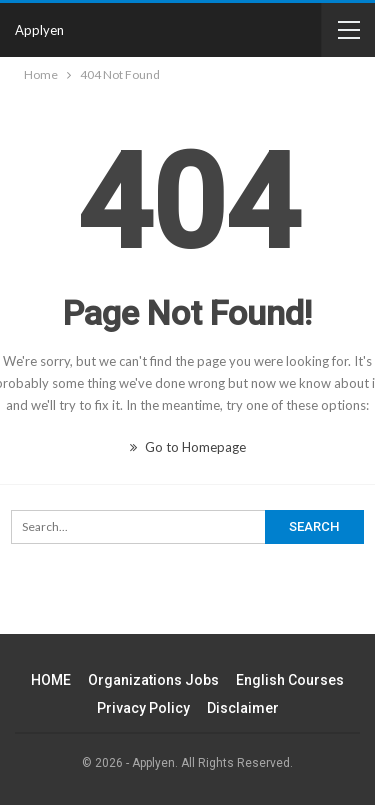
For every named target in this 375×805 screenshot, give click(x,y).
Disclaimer (243, 708)
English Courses (290, 680)
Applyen (39, 30)
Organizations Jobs (153, 680)
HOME (51, 680)
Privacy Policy (143, 708)
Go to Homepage (188, 447)
